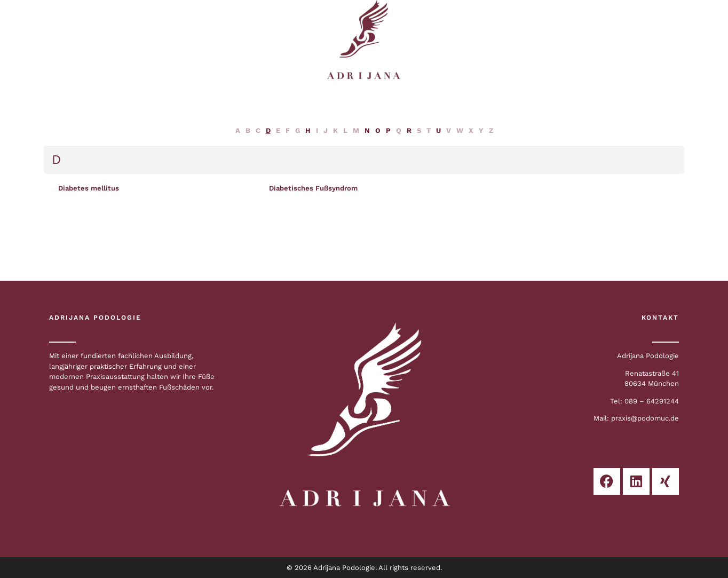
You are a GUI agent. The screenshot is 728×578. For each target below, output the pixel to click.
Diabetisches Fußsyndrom (313, 188)
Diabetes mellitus (89, 188)
